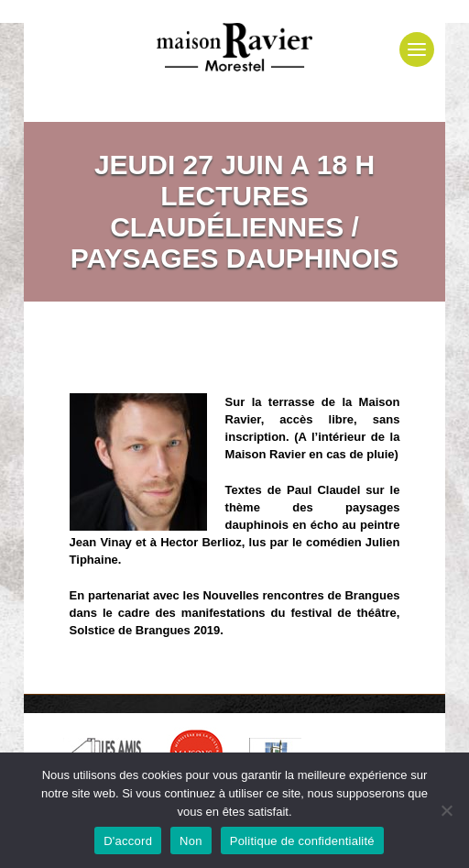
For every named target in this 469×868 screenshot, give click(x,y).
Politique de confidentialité (302, 841)
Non (191, 841)
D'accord (128, 841)
